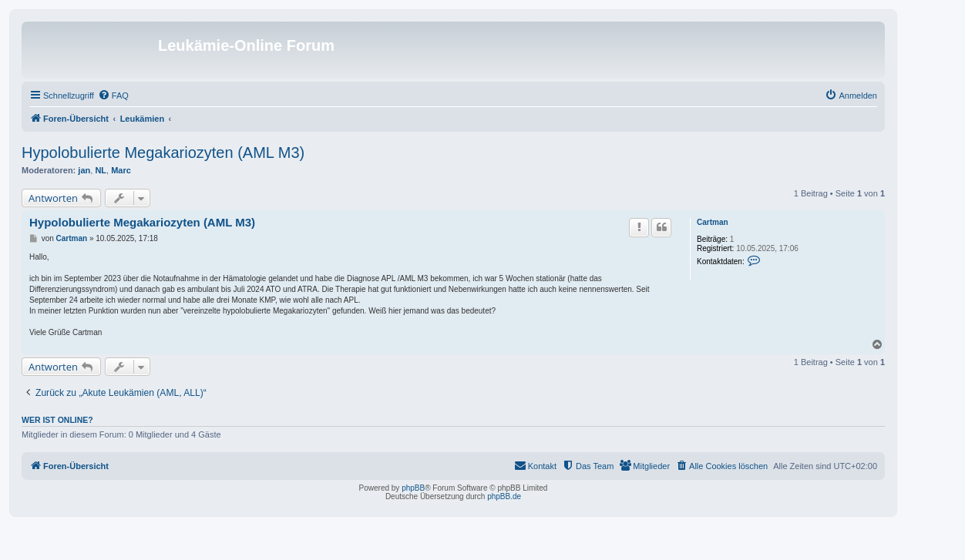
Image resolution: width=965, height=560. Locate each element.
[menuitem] (113, 96)
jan (84, 170)
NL (101, 170)
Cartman (713, 222)
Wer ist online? (57, 420)
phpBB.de (504, 496)
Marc (121, 170)
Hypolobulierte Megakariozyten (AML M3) (163, 153)
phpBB (413, 488)
